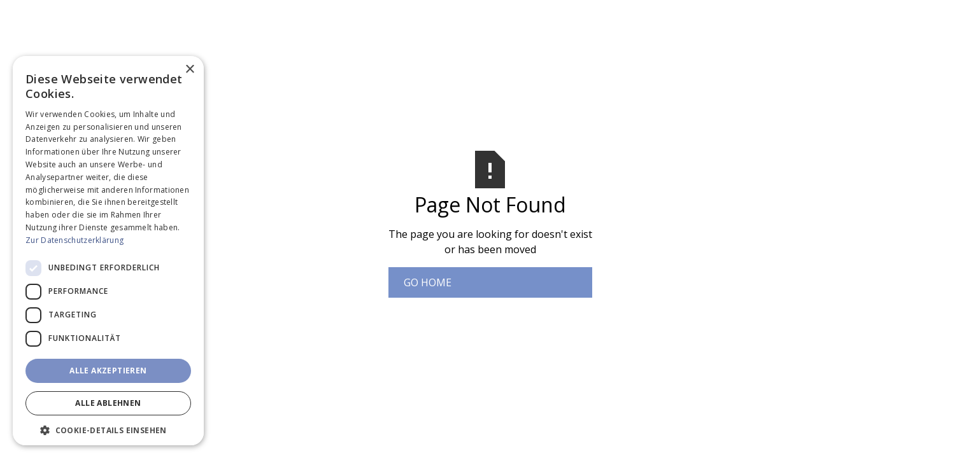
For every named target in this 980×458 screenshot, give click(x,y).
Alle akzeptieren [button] (108, 371)
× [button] (189, 70)
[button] (108, 430)
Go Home (428, 282)
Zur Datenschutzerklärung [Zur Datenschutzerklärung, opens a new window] (75, 240)
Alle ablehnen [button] (108, 403)
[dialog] (108, 251)
